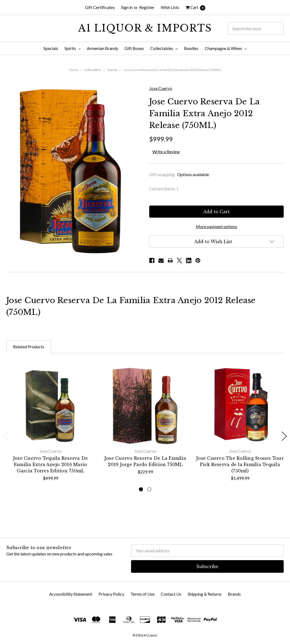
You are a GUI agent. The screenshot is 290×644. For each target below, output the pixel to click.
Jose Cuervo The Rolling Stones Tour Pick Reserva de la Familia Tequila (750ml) (240, 464)
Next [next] (284, 436)
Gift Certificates (100, 7)
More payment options (216, 226)
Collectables (164, 48)
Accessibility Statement (71, 594)
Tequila (112, 70)
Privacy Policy (111, 594)
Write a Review (166, 152)
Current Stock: (164, 189)
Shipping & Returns (205, 594)
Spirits (72, 48)
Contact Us (171, 594)
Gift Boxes (134, 48)
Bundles (191, 48)
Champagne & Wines (226, 48)
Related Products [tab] (29, 347)
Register (147, 7)
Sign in (127, 7)
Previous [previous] (6, 436)
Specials (51, 48)
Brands (234, 594)
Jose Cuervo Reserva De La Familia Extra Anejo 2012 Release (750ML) (172, 70)
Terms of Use (142, 594)
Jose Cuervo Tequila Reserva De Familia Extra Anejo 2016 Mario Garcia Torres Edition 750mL (51, 464)
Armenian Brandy (102, 48)
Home (74, 70)
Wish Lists (170, 7)
